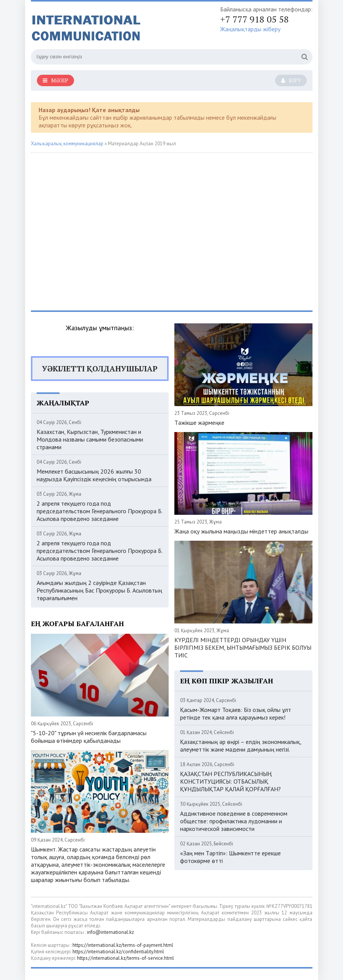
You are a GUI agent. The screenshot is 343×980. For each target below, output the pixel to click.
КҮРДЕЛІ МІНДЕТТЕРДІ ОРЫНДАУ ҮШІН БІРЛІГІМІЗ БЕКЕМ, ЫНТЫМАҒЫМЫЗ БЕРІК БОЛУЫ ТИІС (243, 647)
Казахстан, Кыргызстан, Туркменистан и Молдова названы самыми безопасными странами (90, 439)
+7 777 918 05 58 (254, 19)
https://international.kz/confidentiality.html (118, 952)
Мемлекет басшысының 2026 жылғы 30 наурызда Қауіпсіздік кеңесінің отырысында (94, 475)
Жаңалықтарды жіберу (250, 29)
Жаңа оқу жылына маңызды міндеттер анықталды (241, 531)
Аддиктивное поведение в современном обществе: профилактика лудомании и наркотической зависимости (234, 821)
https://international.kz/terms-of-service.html (126, 958)
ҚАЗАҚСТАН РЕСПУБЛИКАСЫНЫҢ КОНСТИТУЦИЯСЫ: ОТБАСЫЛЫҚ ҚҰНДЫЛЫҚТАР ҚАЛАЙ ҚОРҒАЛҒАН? (230, 781)
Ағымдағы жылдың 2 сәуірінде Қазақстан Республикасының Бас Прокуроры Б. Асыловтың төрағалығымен (99, 590)
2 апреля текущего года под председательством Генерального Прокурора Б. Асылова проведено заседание (99, 511)
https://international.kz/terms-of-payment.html (123, 945)
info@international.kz (110, 932)
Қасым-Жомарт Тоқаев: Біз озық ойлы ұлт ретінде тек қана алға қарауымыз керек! (236, 713)
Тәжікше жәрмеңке (199, 423)
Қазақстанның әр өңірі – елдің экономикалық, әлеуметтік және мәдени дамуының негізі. (241, 745)
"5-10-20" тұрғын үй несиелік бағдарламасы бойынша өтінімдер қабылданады (89, 737)
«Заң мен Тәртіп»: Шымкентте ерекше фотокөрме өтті (230, 857)
